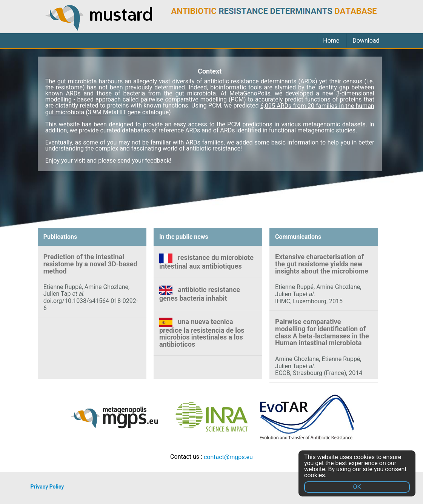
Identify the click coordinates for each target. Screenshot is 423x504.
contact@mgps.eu (228, 457)
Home (331, 41)
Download (366, 41)
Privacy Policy (47, 487)
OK (357, 487)
